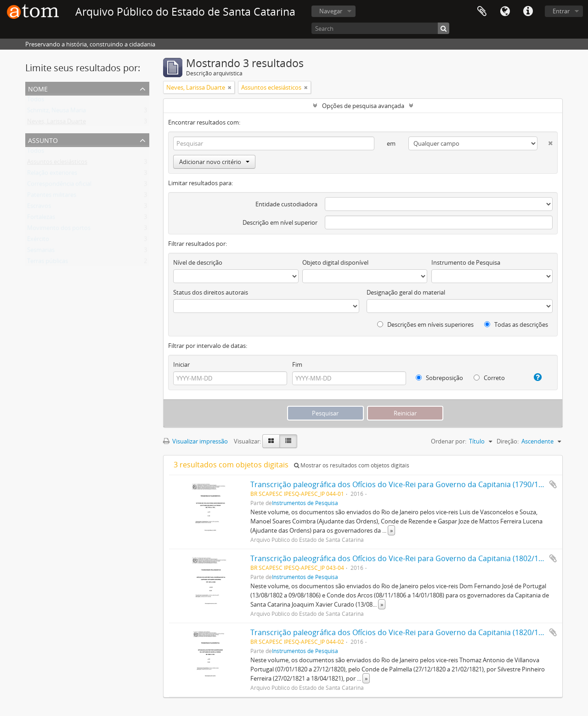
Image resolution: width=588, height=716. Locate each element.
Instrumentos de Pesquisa (305, 503)
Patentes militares (52, 197)
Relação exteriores (52, 175)
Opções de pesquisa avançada (363, 106)
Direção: (508, 441)
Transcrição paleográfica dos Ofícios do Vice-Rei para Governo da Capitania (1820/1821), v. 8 (409, 632)
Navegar (331, 11)
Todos (36, 101)
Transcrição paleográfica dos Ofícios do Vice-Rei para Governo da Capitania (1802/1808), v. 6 (409, 558)
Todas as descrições (516, 324)
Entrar (561, 11)
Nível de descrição (198, 262)
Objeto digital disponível (335, 262)
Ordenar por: (449, 441)
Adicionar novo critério (214, 162)
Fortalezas (41, 219)
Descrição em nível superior (280, 222)
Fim (297, 364)
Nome (38, 88)
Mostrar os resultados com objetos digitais (352, 465)
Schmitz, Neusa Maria (57, 112)
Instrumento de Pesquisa (466, 262)
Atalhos (528, 11)
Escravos (39, 208)
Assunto (43, 139)
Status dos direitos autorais (211, 292)
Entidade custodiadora (286, 204)
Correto (489, 378)
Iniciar (181, 364)
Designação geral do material (406, 292)
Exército (38, 241)
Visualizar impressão (195, 441)
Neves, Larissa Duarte (57, 123)
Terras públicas (48, 263)
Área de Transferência (482, 11)
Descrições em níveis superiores (425, 324)
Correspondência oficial (59, 186)
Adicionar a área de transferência (553, 484)
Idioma (505, 11)
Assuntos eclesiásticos (57, 164)
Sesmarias (41, 252)
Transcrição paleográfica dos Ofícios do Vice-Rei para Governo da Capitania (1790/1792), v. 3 (409, 484)
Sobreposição (439, 378)
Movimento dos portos (59, 230)
